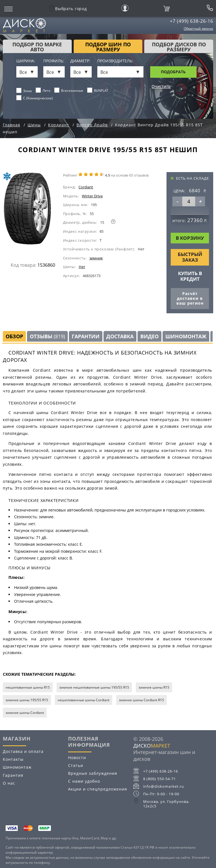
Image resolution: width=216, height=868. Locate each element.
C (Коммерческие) (35, 98)
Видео (149, 336)
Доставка (120, 336)
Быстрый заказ (190, 257)
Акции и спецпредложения (98, 789)
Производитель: (115, 61)
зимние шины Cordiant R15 (141, 700)
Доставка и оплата (23, 751)
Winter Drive (92, 196)
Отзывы (47, 336)
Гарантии (86, 336)
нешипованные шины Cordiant (84, 700)
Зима (24, 91)
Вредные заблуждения (93, 773)
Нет (82, 267)
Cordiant (86, 187)
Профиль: (54, 61)
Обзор (14, 336)
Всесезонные (69, 90)
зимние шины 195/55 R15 (27, 700)
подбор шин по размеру (108, 47)
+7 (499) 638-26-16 (192, 21)
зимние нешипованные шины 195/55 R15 (94, 687)
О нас (9, 783)
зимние (96, 258)
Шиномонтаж (186, 336)
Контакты (13, 759)
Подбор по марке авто (37, 47)
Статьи (76, 765)
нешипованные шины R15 (28, 687)
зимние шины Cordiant (25, 713)
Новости (77, 758)
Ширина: (26, 61)
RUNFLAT (98, 90)
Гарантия (13, 775)
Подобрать (173, 72)
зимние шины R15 (154, 687)
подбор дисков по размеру (179, 47)
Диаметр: (80, 61)
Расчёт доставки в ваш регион (190, 298)
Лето (43, 90)
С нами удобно (84, 781)
